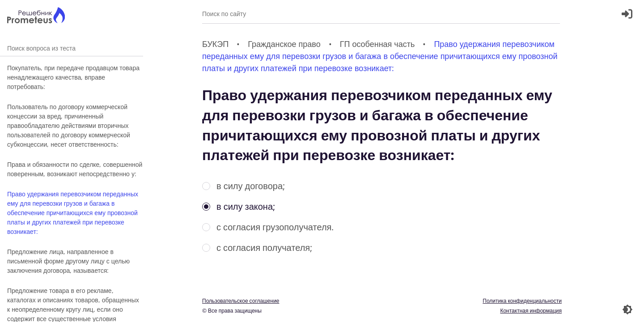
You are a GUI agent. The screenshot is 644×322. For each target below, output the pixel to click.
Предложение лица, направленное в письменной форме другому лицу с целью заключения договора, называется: (68, 261)
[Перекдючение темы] (627, 309)
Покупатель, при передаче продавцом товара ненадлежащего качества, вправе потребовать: (73, 77)
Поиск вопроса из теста (72, 48)
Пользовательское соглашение (241, 301)
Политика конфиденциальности (522, 301)
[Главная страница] (36, 16)
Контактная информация (531, 311)
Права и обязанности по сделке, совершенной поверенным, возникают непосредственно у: (75, 169)
